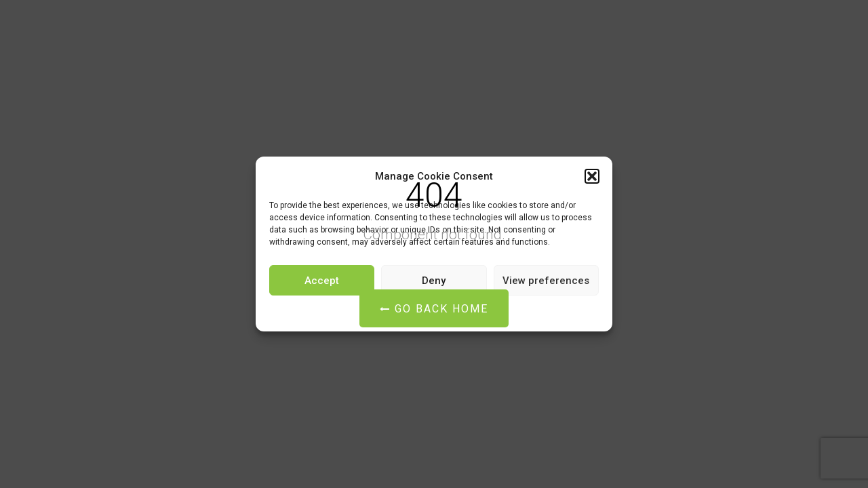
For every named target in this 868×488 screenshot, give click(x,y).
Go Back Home (434, 309)
